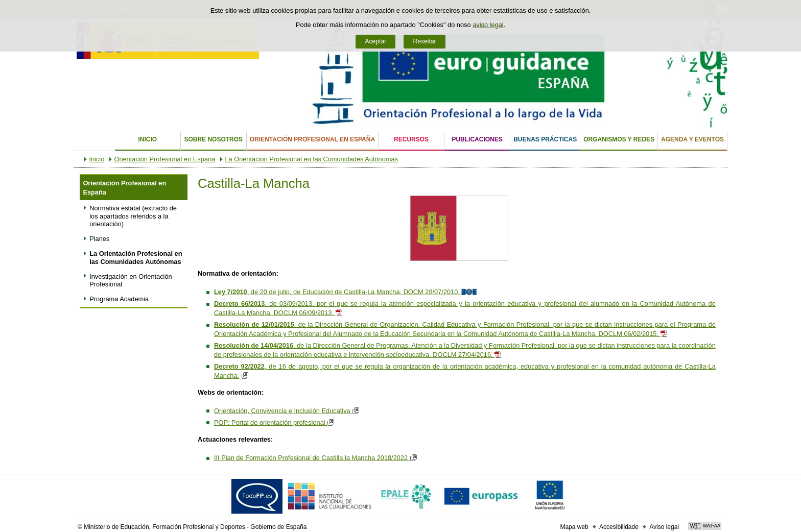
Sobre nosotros (213, 139)
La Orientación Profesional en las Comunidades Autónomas (311, 159)
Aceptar (375, 41)
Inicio (147, 139)
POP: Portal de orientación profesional (275, 422)
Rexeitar (424, 41)
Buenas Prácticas (545, 139)
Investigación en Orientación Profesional (131, 280)
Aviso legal (664, 527)
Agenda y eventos (692, 139)
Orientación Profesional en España (312, 139)
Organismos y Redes (619, 139)
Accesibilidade (619, 527)
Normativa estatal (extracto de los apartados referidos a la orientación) (133, 216)
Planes (99, 239)
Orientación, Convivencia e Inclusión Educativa (288, 411)
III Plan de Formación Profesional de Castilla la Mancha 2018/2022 (317, 458)
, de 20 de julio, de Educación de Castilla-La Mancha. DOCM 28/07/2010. (346, 292)
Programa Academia (119, 299)
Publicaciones (477, 139)
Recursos (411, 139)
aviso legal (488, 25)
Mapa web (574, 527)
